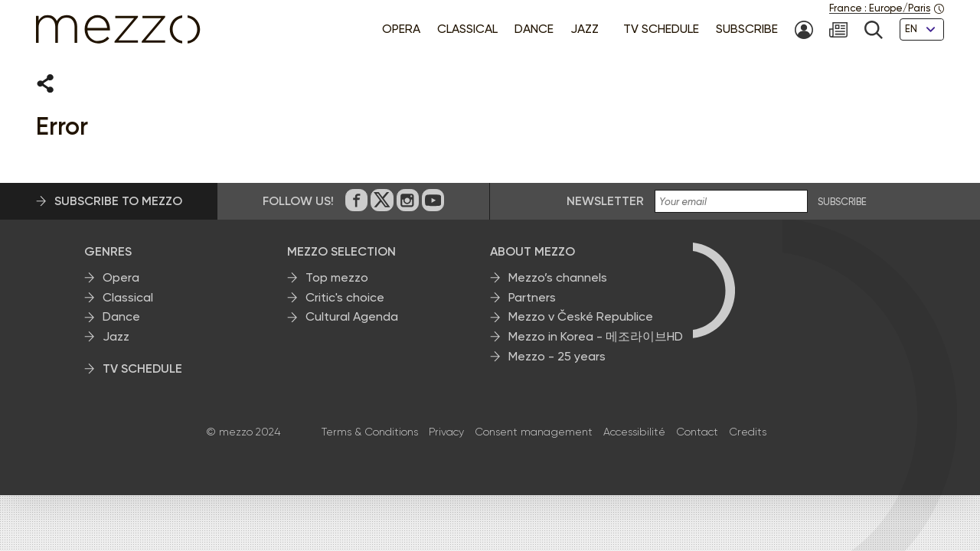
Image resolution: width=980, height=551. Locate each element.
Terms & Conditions (370, 432)
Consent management (534, 432)
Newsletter (605, 202)
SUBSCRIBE (842, 203)
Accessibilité (634, 432)
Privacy (446, 432)
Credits (748, 432)
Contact (697, 432)
